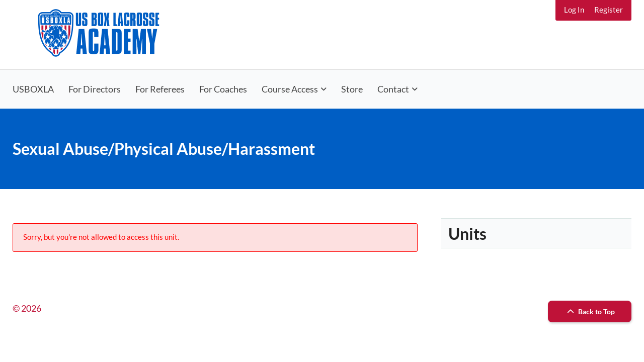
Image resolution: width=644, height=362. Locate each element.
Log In (574, 10)
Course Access (290, 89)
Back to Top (590, 311)
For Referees (160, 89)
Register (609, 10)
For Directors (95, 89)
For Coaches (223, 89)
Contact (393, 89)
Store (352, 89)
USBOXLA (33, 89)
